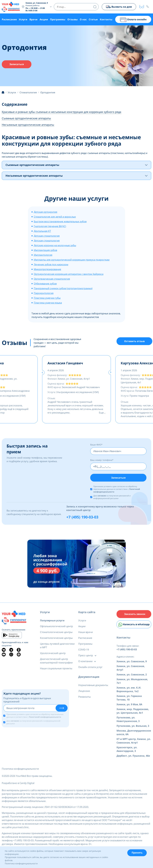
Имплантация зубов (45, 250)
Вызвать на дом (119, 7)
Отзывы (73, 19)
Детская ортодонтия (45, 212)
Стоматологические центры (56, 633)
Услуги (23, 19)
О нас (83, 19)
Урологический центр (53, 654)
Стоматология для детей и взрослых (55, 217)
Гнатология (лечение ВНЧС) (50, 227)
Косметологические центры (56, 639)
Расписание (9, 19)
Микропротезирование (47, 270)
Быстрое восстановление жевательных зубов (60, 222)
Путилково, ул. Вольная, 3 (133, 727)
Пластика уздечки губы (47, 298)
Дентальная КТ (42, 231)
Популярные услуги (52, 621)
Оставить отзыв (134, 342)
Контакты (106, 19)
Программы (58, 19)
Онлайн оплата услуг (90, 668)
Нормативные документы (93, 686)
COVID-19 (84, 650)
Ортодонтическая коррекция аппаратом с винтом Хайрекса (69, 274)
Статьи (93, 19)
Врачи (33, 19)
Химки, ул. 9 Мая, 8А (129, 706)
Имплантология (43, 255)
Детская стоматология (47, 236)
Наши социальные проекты (56, 669)
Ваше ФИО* (96, 445)
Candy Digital (27, 784)
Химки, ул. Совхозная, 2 (132, 676)
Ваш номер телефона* (102, 460)
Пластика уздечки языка (48, 303)
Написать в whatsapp (134, 626)
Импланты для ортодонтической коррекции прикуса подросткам (72, 260)
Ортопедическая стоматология (52, 279)
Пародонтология (44, 293)
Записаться (17, 64)
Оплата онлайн (133, 20)
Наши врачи (86, 633)
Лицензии (84, 692)
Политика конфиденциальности (20, 770)
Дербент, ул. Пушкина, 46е (133, 757)
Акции (44, 19)
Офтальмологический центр (56, 627)
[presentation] (42, 373)
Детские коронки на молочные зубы (55, 246)
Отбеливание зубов (45, 284)
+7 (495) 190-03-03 (82, 518)
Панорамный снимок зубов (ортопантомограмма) (63, 289)
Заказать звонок (135, 615)
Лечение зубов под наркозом (51, 265)
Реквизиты (84, 697)
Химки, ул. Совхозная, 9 (132, 663)
